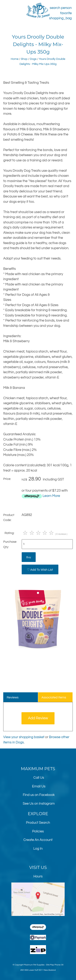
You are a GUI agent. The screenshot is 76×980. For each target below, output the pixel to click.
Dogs (33, 59)
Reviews (13, 697)
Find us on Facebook (39, 795)
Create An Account (38, 840)
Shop (24, 59)
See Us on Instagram (39, 804)
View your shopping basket (24, 737)
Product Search (38, 823)
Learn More (51, 496)
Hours (38, 876)
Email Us (39, 786)
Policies (38, 831)
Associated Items (54, 697)
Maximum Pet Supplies (34, 965)
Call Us (39, 778)
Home (15, 59)
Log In (38, 849)
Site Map (50, 965)
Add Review (38, 718)
